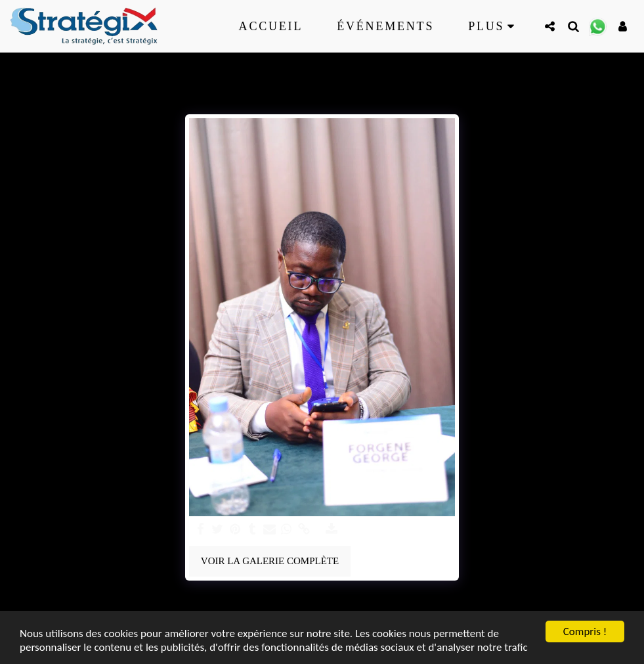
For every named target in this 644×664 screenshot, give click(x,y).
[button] (549, 26)
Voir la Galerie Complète (270, 561)
